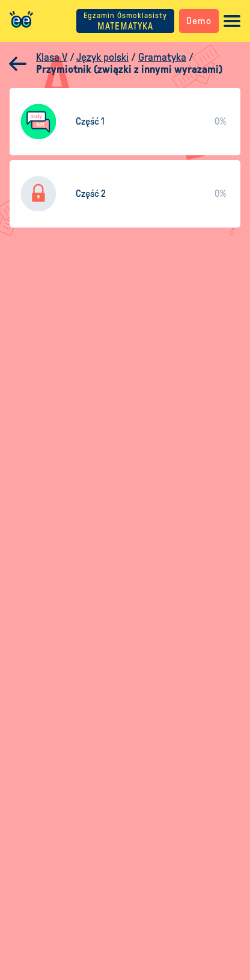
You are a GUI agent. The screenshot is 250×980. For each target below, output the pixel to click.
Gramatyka (162, 57)
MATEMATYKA (125, 21)
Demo (199, 21)
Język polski (102, 57)
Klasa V (52, 57)
